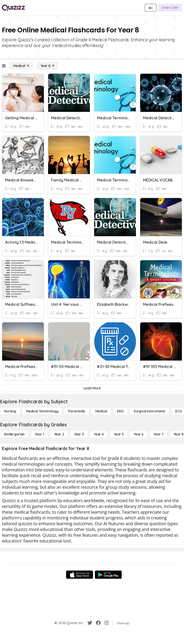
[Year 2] (59, 434)
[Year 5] (119, 434)
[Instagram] (107, 623)
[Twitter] (90, 623)
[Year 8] (47, 66)
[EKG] (120, 411)
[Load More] (92, 388)
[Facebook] (98, 623)
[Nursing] (10, 411)
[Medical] (21, 66)
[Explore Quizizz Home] (13, 8)
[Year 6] (139, 434)
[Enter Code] (170, 8)
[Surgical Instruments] (149, 411)
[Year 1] (39, 434)
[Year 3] (79, 434)
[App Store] (80, 575)
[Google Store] (108, 575)
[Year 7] (158, 434)
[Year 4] (99, 434)
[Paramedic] (77, 411)
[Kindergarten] (14, 434)
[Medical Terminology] (42, 411)
